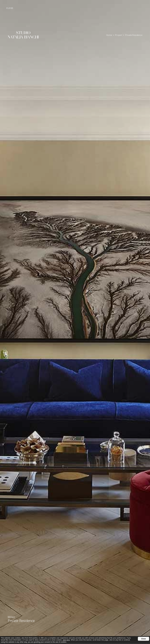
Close (144, 639)
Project (119, 35)
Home (109, 35)
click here (66, 640)
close (10, 8)
